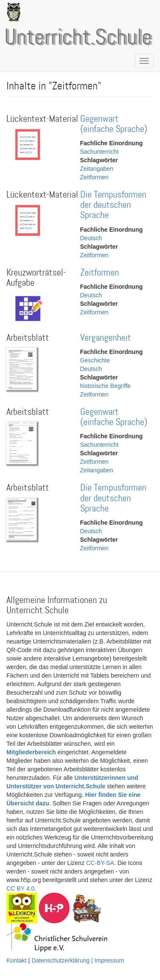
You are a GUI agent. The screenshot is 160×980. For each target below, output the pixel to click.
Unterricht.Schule (78, 38)
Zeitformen (95, 177)
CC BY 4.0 (20, 888)
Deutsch (91, 238)
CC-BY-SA (100, 863)
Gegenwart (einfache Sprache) (114, 124)
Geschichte (95, 360)
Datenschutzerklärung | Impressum (78, 960)
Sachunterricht (99, 152)
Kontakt (16, 960)
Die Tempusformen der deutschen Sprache (113, 205)
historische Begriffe (106, 386)
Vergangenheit (106, 338)
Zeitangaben (97, 169)
